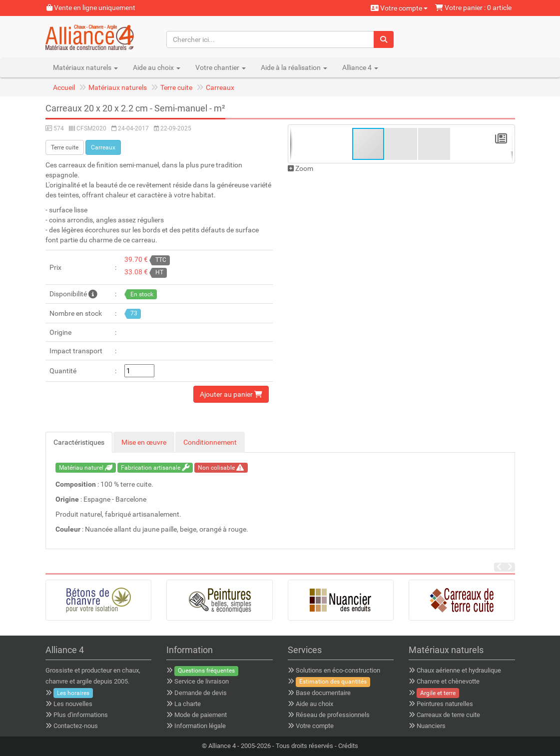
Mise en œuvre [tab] (144, 442)
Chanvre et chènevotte (448, 681)
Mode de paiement (201, 715)
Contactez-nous (76, 726)
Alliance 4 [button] (360, 67)
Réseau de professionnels (333, 715)
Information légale (200, 726)
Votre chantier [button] (221, 67)
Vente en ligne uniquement (91, 7)
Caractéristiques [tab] (79, 442)
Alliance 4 (222, 746)
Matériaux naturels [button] (85, 67)
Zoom (300, 168)
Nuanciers (431, 726)
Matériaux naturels (118, 87)
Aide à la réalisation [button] (294, 67)
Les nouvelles (73, 704)
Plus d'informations (81, 715)
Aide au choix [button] (157, 67)
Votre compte (399, 8)
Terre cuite (176, 87)
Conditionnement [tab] (210, 442)
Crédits (348, 746)
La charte (188, 704)
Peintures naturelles (445, 704)
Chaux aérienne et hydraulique (459, 670)
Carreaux (220, 87)
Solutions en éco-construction (338, 670)
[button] (402, 144)
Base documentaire (323, 693)
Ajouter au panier (231, 394)
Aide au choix (314, 704)
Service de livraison (202, 681)
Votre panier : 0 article (473, 7)
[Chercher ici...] (271, 39)
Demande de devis (201, 693)
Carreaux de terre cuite (448, 715)
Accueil (64, 87)
